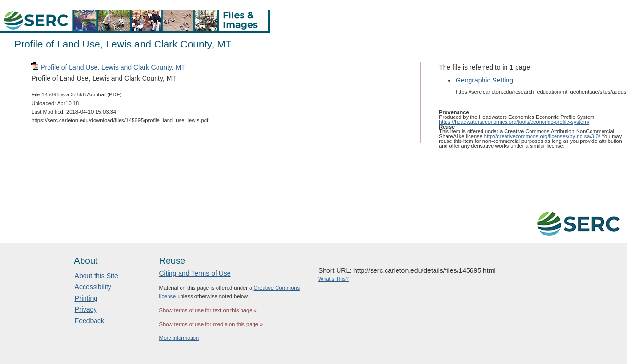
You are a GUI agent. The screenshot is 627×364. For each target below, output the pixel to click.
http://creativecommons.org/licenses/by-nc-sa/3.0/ (542, 136)
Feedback (90, 321)
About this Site (96, 276)
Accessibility (93, 287)
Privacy (86, 309)
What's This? (333, 279)
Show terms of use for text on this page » (208, 310)
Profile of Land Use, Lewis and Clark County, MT (113, 67)
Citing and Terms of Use (195, 273)
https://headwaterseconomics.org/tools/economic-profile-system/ (514, 122)
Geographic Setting (484, 80)
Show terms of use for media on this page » (211, 324)
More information (179, 338)
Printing (86, 298)
